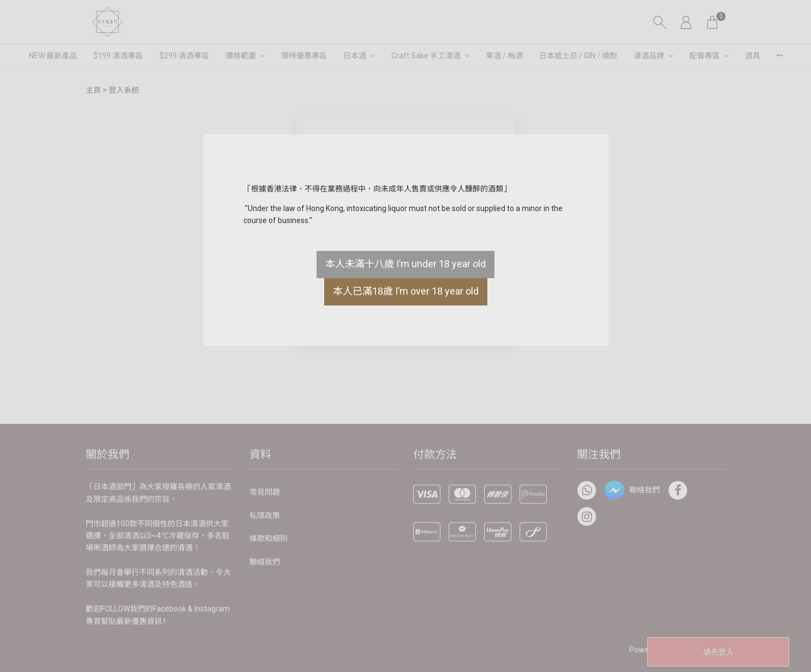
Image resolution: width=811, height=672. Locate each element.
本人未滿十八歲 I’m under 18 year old (405, 264)
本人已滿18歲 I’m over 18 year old (406, 291)
